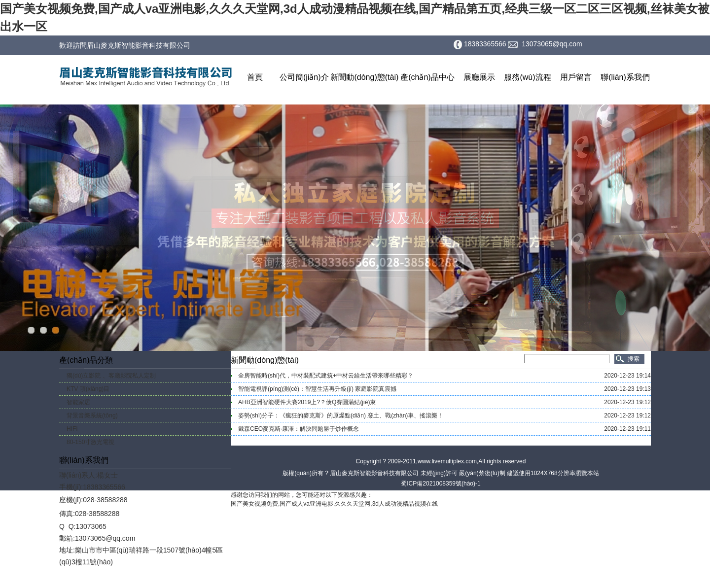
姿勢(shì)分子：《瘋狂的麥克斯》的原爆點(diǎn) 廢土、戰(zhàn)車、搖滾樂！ (341, 415)
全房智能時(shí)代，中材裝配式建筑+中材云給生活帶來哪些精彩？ (326, 376)
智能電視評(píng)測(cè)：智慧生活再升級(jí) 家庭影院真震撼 (317, 389)
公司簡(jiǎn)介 (304, 77)
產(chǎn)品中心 (427, 77)
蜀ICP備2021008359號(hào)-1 (441, 484)
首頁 (255, 77)
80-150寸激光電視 (90, 442)
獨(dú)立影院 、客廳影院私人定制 (111, 376)
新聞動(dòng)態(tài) (364, 77)
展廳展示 (479, 77)
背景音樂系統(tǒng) (92, 415)
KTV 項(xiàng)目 (88, 389)
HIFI (72, 429)
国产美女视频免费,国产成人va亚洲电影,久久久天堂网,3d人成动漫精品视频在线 (334, 504)
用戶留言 (576, 77)
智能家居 (78, 402)
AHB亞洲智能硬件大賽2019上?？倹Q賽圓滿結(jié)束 (307, 402)
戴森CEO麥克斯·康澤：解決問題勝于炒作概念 (299, 429)
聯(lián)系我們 (625, 77)
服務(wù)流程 (527, 77)
